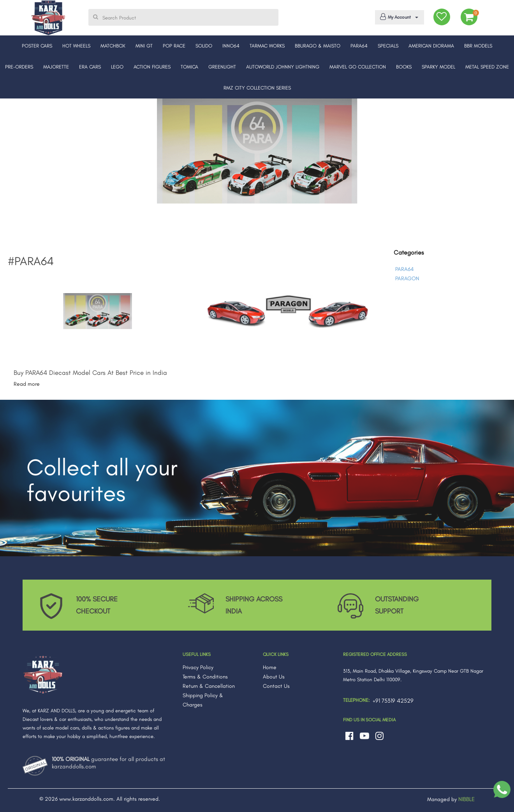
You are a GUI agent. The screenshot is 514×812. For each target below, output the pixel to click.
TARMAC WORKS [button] (267, 46)
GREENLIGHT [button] (222, 67)
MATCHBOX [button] (113, 46)
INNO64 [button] (231, 46)
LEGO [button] (117, 67)
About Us (274, 677)
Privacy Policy (198, 667)
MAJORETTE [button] (56, 67)
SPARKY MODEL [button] (438, 67)
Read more (27, 384)
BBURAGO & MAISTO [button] (318, 46)
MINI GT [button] (144, 46)
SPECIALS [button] (388, 46)
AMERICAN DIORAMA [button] (431, 46)
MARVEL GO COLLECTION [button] (358, 67)
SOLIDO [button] (204, 46)
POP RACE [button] (174, 46)
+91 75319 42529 (393, 701)
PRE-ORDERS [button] (19, 67)
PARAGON (407, 279)
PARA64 (404, 269)
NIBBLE (466, 799)
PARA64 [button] (359, 46)
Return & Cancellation (209, 686)
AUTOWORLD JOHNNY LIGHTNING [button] (283, 67)
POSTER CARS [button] (37, 46)
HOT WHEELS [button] (76, 46)
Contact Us (276, 686)
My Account (398, 17)
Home (270, 667)
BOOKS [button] (404, 67)
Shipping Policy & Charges (203, 700)
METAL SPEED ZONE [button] (487, 67)
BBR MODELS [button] (478, 46)
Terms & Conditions (205, 677)
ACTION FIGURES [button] (152, 67)
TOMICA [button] (189, 67)
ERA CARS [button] (90, 67)
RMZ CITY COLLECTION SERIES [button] (257, 88)
